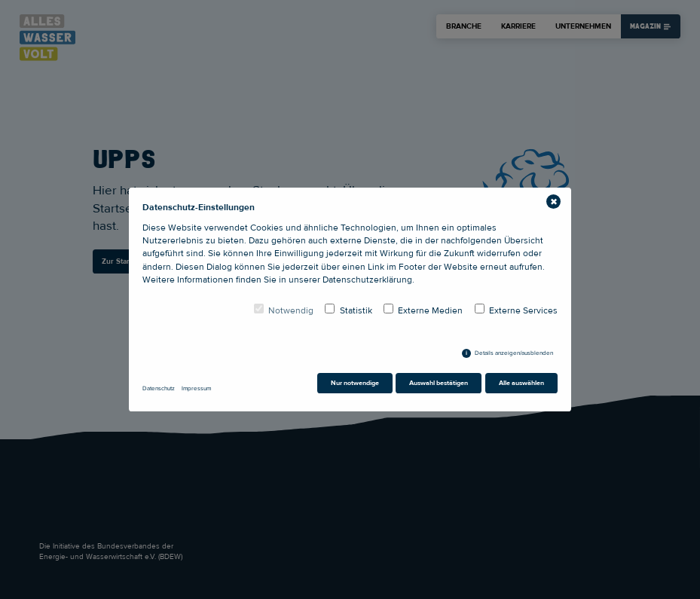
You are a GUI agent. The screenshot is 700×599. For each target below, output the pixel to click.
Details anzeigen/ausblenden (514, 353)
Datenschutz (159, 388)
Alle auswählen (521, 383)
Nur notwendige (355, 383)
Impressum (196, 388)
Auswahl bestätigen (439, 383)
